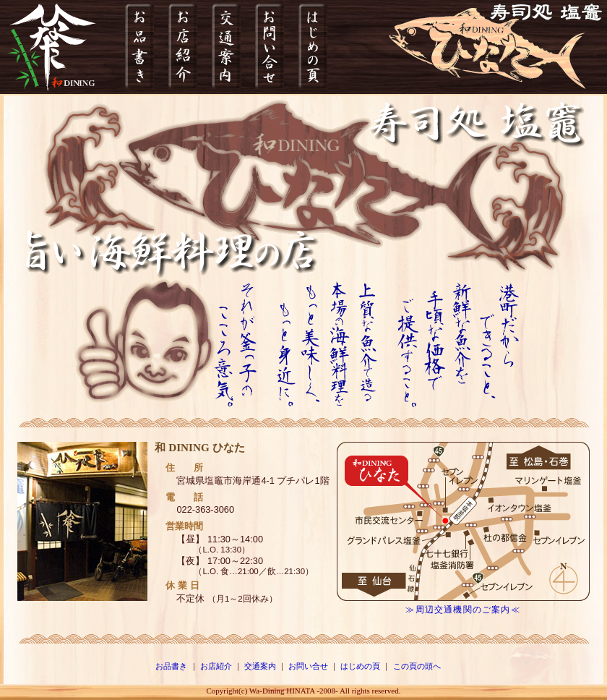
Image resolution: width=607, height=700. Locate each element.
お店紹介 (216, 666)
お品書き (171, 666)
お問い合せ (308, 666)
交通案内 (260, 666)
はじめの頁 (360, 666)
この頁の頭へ (417, 666)
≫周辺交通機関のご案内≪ (462, 610)
